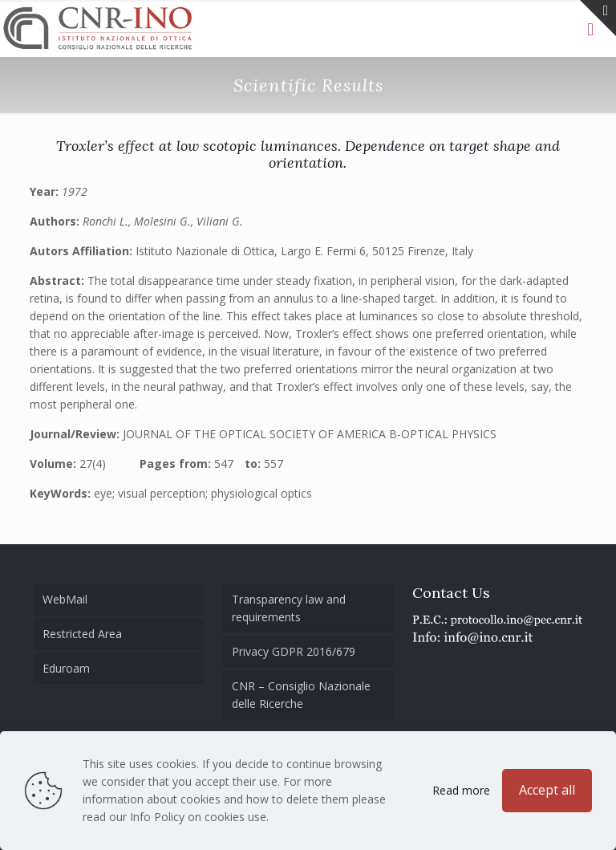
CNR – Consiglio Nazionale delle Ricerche (301, 695)
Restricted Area (82, 634)
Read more (461, 790)
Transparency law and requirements (289, 608)
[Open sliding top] (598, 18)
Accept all (547, 790)
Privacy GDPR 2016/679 (294, 651)
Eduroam (66, 668)
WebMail (65, 599)
